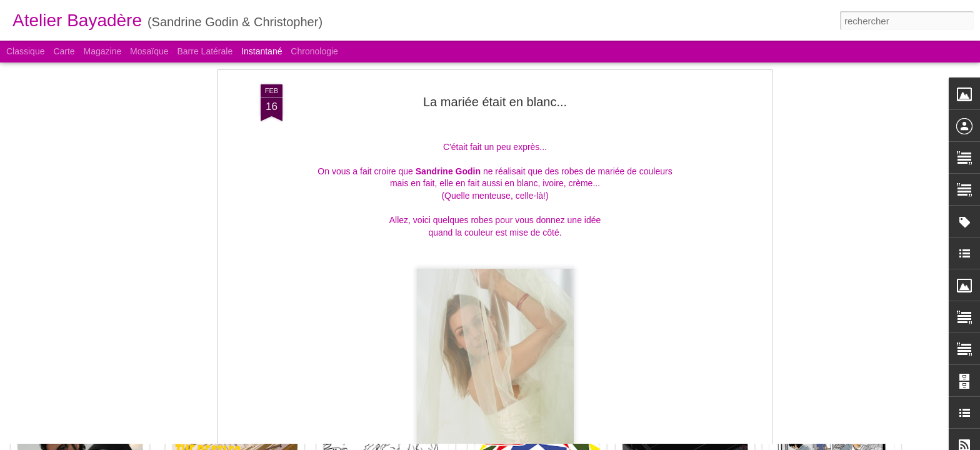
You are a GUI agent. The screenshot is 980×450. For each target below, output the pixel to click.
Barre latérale (205, 51)
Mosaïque (149, 51)
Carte (64, 51)
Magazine (103, 51)
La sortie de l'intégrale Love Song (557, 393)
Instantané (262, 51)
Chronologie (314, 51)
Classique (25, 51)
